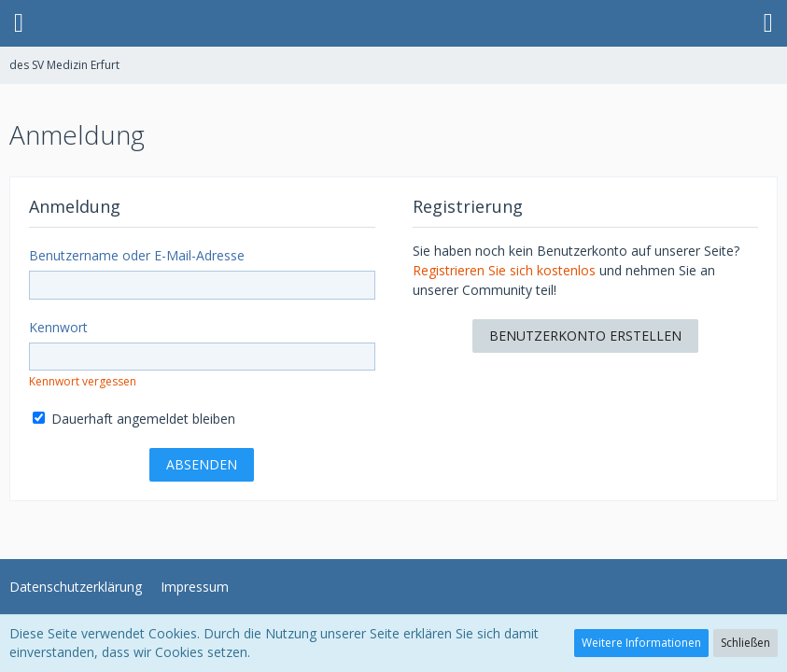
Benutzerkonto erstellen (585, 336)
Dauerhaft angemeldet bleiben (134, 419)
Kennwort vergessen (83, 381)
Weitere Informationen (641, 643)
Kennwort (58, 327)
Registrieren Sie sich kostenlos (504, 270)
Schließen (745, 643)
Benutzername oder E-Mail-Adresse (137, 255)
